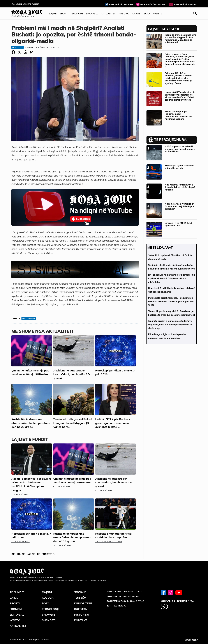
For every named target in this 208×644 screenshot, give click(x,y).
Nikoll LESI (124, 592)
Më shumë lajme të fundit (33, 554)
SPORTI (64, 14)
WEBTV (158, 14)
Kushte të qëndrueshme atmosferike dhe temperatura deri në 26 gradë (31, 423)
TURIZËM (80, 598)
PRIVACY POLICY (191, 640)
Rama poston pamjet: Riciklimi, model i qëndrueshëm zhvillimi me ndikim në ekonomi (178, 115)
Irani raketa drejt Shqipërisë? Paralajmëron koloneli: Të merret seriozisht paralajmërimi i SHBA (171, 301)
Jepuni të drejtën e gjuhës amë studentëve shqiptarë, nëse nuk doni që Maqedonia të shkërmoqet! (181, 39)
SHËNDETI (49, 620)
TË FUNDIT (17, 592)
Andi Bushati (29, 318)
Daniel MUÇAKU (123, 596)
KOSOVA (124, 14)
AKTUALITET (108, 14)
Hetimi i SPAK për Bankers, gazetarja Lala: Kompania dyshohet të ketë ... (113, 423)
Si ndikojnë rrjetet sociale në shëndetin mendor (179, 167)
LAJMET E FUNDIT (30, 439)
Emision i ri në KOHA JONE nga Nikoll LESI (179, 224)
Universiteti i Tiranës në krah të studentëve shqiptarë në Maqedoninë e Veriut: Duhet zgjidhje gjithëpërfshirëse (180, 96)
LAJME (53, 14)
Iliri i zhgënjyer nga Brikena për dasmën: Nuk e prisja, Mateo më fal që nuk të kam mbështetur (171, 278)
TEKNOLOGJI (50, 609)
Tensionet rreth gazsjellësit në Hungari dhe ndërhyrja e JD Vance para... (73, 423)
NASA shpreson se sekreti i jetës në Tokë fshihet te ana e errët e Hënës (180, 149)
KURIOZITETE (83, 603)
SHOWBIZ (92, 14)
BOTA (147, 14)
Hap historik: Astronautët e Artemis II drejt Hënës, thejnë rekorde (180, 187)
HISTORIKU (82, 615)
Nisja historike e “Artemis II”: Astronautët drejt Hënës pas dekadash (180, 206)
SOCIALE (80, 592)
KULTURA (80, 609)
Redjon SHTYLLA (125, 601)
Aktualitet (18, 47)
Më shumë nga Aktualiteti (42, 331)
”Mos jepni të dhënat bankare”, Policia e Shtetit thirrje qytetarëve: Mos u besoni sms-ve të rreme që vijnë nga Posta (178, 78)
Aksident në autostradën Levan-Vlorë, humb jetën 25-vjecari (72, 374)
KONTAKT (81, 620)
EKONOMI (77, 14)
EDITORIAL (17, 615)
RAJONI (136, 14)
